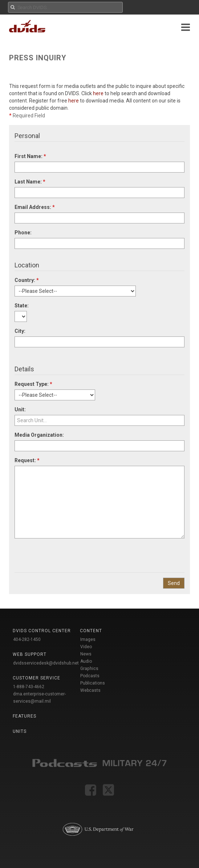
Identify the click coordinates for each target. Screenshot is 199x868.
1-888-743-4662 (29, 687)
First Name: (30, 156)
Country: (27, 280)
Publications (93, 683)
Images (88, 639)
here (98, 93)
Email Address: (35, 207)
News (86, 654)
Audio (86, 661)
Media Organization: (39, 435)
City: (20, 331)
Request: (27, 460)
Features (25, 716)
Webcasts (90, 690)
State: (22, 306)
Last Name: (30, 182)
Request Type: (33, 384)
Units (20, 731)
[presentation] (70, 553)
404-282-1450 (27, 639)
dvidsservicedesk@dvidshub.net (46, 663)
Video (86, 647)
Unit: (20, 409)
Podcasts (90, 676)
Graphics (89, 669)
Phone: (23, 233)
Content (91, 631)
